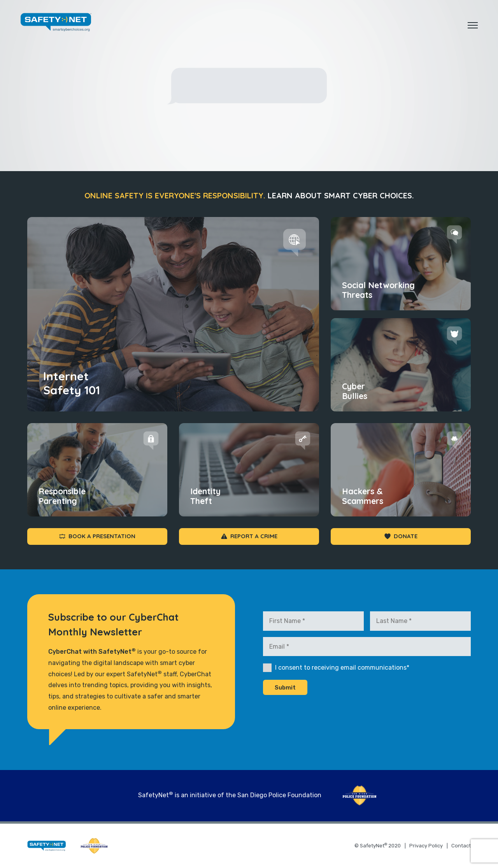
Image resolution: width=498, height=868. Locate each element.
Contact (461, 846)
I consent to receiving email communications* (342, 668)
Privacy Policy (426, 846)
